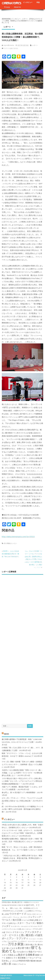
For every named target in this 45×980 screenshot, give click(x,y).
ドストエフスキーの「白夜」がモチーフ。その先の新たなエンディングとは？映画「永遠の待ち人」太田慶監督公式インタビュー (22, 833)
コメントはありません (11, 48)
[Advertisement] (22, 647)
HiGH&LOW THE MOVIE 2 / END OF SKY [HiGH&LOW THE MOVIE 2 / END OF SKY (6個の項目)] (14, 905)
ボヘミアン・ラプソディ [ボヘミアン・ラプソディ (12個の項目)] (15, 938)
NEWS (6, 734)
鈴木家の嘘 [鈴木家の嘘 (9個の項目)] (28, 961)
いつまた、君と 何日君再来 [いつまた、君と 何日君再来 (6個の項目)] (22, 908)
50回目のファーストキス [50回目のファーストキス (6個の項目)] (31, 902)
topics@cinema (9, 45)
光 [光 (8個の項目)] (16, 948)
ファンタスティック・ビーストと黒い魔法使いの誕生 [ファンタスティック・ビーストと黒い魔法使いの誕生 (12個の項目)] (22, 933)
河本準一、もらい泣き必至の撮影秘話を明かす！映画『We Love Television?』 (11, 554)
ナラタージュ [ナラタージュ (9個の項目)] (18, 932)
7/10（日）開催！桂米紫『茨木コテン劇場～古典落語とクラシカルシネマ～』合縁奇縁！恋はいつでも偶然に (22, 764)
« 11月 (4, 891)
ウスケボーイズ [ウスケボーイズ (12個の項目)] (18, 914)
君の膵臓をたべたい (10, 543)
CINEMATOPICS (11, 3)
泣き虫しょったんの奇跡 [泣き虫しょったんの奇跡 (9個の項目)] (12, 961)
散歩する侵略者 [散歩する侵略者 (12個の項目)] (26, 955)
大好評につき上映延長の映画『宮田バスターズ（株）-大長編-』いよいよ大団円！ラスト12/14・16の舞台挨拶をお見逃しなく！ (22, 773)
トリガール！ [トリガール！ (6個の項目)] (28, 929)
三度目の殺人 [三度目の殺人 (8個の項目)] (29, 945)
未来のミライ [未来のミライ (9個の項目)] (12, 958)
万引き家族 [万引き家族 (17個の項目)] (16, 944)
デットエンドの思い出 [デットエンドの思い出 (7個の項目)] (17, 929)
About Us (17, 7)
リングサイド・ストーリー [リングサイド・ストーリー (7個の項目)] (27, 941)
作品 (38, 2)
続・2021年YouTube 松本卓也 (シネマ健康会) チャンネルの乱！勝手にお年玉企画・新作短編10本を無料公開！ (22, 809)
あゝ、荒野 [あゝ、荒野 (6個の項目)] (9, 908)
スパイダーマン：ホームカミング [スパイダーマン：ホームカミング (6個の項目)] (21, 926)
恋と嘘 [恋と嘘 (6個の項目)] (16, 955)
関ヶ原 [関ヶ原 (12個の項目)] (7, 964)
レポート (7, 27)
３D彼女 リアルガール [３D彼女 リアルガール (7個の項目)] (19, 964)
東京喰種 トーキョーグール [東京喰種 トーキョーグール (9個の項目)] (30, 958)
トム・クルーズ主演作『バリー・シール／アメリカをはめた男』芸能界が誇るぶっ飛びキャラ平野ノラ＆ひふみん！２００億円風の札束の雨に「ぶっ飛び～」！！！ (33, 559)
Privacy (7, 7)
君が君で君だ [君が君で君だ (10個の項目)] (24, 948)
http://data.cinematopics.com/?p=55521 (18, 537)
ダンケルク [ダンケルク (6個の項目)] (34, 926)
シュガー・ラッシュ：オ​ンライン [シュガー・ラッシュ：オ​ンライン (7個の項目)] (17, 917)
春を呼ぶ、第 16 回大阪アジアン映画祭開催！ (19, 792)
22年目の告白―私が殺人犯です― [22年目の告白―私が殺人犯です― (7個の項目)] (13, 902)
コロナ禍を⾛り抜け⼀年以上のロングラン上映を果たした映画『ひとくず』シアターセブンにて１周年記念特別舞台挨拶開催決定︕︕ (22, 781)
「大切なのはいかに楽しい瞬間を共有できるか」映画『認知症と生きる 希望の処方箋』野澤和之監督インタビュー (22, 858)
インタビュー (28, 2)
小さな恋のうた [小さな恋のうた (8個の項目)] (22, 952)
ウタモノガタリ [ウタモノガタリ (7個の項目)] (32, 914)
